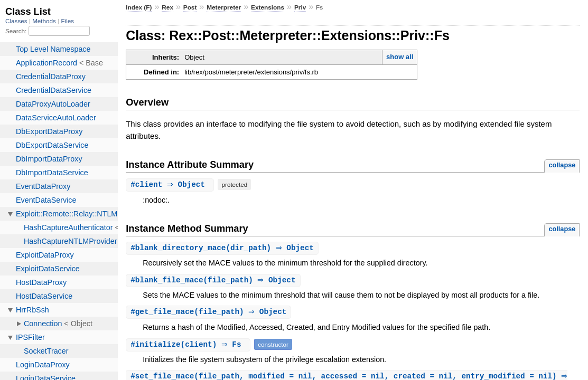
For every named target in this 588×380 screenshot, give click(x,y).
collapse (562, 165)
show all (400, 57)
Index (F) (139, 7)
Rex (167, 7)
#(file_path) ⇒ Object (214, 281)
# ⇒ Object (171, 184)
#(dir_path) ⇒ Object (223, 248)
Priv (300, 7)
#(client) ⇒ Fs (189, 346)
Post (190, 7)
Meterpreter (224, 7)
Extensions (268, 7)
